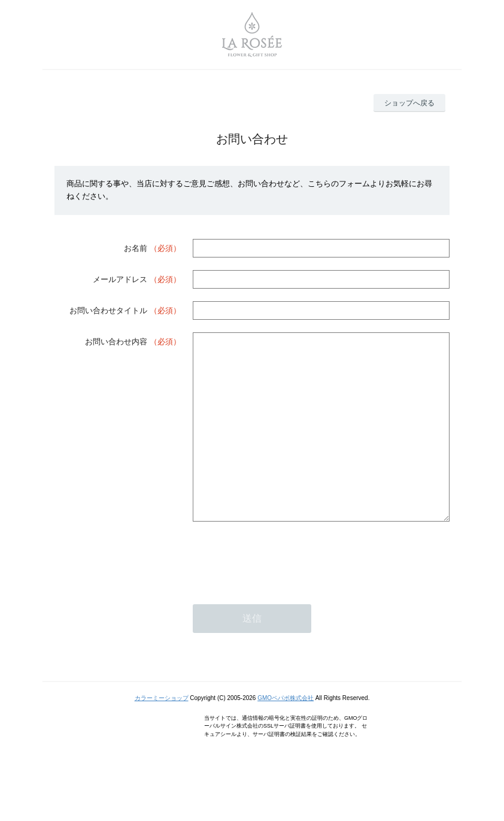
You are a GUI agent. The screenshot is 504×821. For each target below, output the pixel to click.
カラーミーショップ (162, 734)
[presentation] (284, 593)
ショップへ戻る (409, 103)
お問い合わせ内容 (116, 342)
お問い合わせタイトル (108, 310)
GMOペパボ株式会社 (286, 734)
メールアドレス (120, 279)
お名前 (136, 248)
